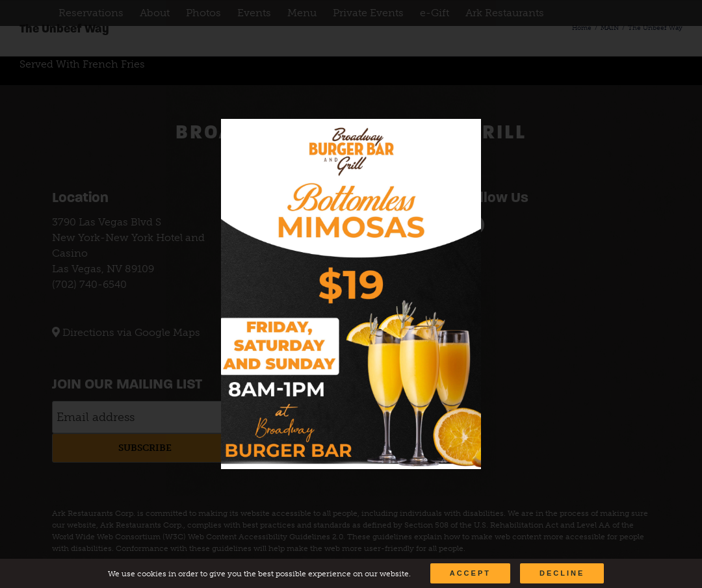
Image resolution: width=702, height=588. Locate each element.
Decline (562, 573)
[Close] (459, 138)
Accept (470, 573)
